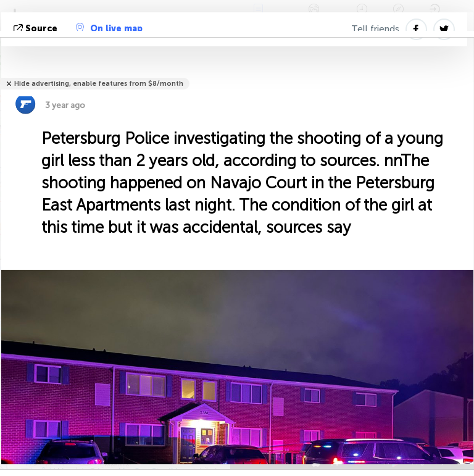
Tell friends (375, 29)
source (37, 29)
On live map (109, 28)
